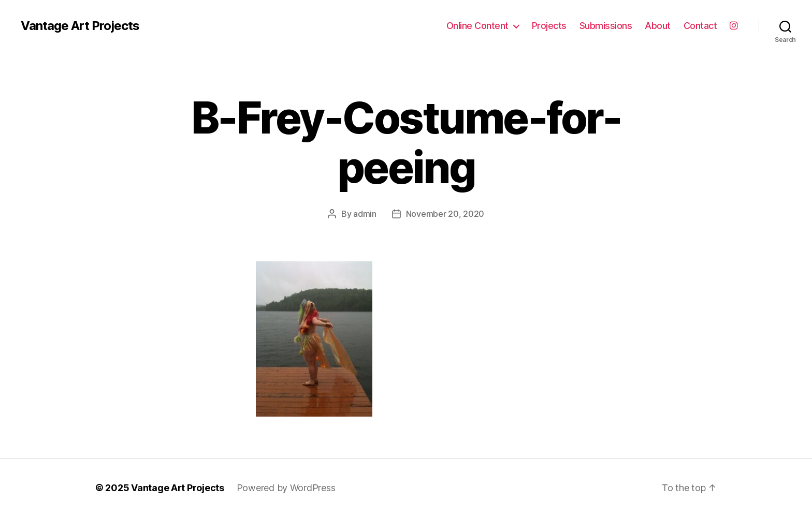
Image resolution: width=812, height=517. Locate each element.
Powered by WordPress (286, 488)
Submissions (606, 26)
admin (365, 214)
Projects (549, 26)
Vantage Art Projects (80, 26)
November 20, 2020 (445, 214)
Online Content (477, 26)
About (658, 26)
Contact (700, 26)
